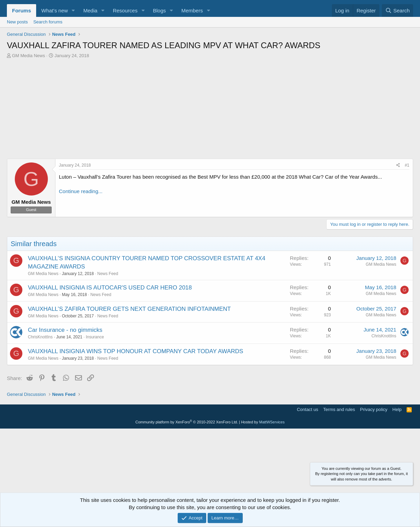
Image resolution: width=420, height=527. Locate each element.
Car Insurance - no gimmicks (65, 330)
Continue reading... (81, 191)
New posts (17, 22)
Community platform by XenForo (187, 422)
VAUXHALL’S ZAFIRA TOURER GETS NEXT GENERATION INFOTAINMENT (129, 309)
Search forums (48, 22)
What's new (55, 10)
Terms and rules (339, 409)
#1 (407, 165)
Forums (22, 10)
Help (397, 409)
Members (192, 10)
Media (90, 10)
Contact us (307, 409)
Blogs (159, 10)
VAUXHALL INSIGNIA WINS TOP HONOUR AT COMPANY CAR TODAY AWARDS (135, 351)
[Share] (398, 165)
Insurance (95, 337)
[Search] (397, 10)
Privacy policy (374, 409)
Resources (125, 10)
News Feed (108, 274)
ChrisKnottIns (40, 337)
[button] (73, 10)
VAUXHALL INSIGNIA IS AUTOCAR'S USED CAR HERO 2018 (110, 288)
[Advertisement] (210, 110)
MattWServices (272, 422)
